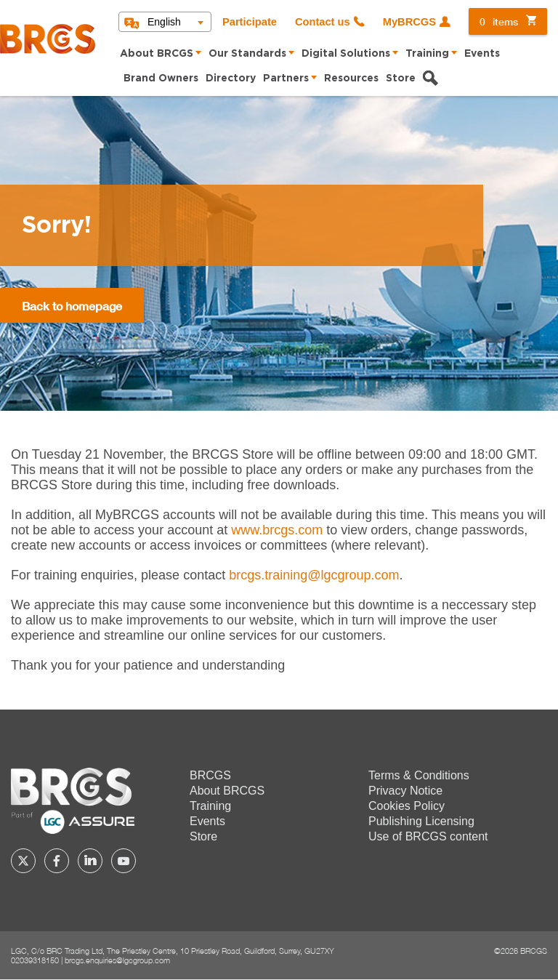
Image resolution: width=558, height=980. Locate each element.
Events (482, 54)
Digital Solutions (346, 54)
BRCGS (210, 775)
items (499, 21)
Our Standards (247, 54)
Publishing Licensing (421, 821)
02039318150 (35, 960)
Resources (351, 79)
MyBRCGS (409, 22)
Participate (250, 22)
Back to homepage (72, 306)
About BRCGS (157, 54)
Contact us (323, 22)
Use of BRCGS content (428, 836)
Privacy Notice (405, 791)
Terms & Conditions (419, 775)
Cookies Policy (407, 806)
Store (401, 79)
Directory (231, 79)
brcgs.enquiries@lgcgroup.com (117, 960)
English (164, 22)
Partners (286, 79)
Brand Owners (161, 79)
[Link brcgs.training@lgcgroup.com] (314, 575)
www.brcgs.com (277, 530)
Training (427, 54)
